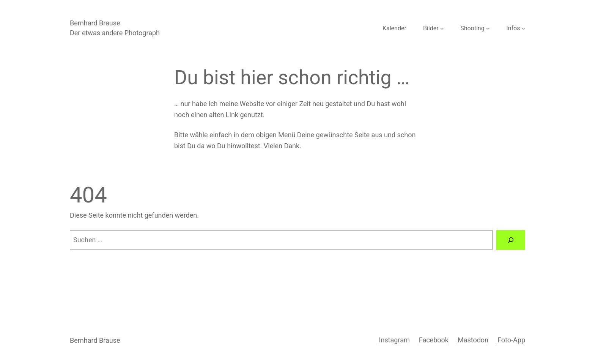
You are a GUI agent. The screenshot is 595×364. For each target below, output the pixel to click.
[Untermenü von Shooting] (488, 28)
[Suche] (511, 240)
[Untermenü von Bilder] (442, 28)
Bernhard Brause (95, 23)
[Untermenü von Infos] (523, 28)
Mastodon (473, 340)
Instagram (394, 340)
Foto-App (511, 340)
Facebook (434, 340)
